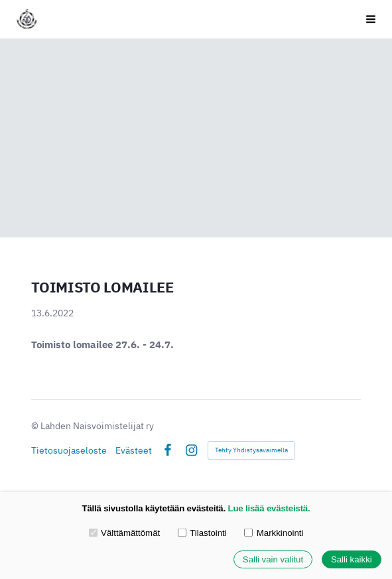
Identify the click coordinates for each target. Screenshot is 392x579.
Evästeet (134, 450)
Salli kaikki (352, 559)
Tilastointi (202, 532)
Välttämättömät (125, 532)
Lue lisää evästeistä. (269, 508)
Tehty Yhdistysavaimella (251, 450)
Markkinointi (274, 532)
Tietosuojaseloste (69, 450)
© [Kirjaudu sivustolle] (36, 426)
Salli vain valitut (273, 559)
